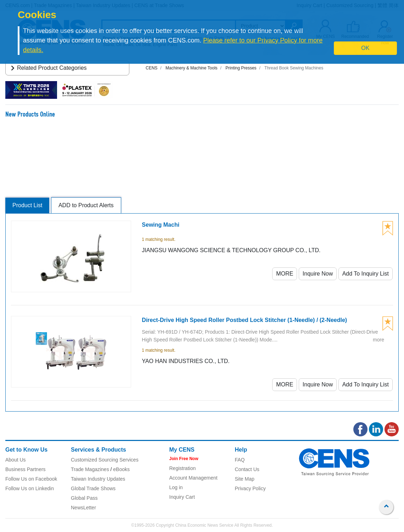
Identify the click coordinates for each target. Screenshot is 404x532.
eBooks (121, 469)
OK (365, 48)
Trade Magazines (90, 469)
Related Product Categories (48, 68)
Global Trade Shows (93, 488)
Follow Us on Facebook (31, 479)
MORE (285, 274)
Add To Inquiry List (366, 274)
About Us (16, 460)
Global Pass (84, 498)
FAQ (240, 460)
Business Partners (26, 469)
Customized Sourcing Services (105, 460)
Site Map (245, 479)
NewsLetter (83, 508)
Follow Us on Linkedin (30, 488)
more (378, 340)
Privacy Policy (250, 488)
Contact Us (247, 469)
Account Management (193, 478)
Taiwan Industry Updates (98, 479)
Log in (176, 487)
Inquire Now (318, 274)
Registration (183, 468)
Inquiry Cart (182, 497)
